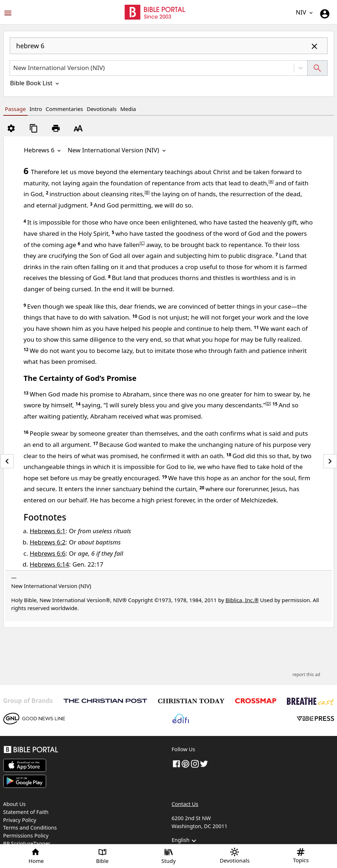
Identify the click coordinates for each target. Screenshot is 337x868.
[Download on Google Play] (25, 781)
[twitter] (204, 763)
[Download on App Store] (25, 765)
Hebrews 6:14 (49, 564)
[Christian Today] (191, 701)
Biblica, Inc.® (242, 600)
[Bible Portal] (84, 751)
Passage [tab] (15, 109)
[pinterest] (186, 763)
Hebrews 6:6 (48, 553)
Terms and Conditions (30, 828)
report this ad (306, 674)
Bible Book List (35, 83)
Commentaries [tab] (64, 109)
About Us (15, 804)
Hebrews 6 (43, 150)
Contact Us (185, 804)
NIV (305, 12)
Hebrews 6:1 (48, 531)
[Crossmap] (255, 701)
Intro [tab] (36, 109)
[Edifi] (180, 719)
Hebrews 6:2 (48, 542)
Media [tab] (128, 109)
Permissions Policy (26, 836)
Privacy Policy (20, 820)
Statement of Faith (26, 812)
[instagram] (195, 763)
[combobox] (169, 49)
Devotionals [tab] (102, 109)
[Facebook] (176, 763)
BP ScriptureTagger (27, 844)
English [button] (185, 841)
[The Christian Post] (105, 701)
